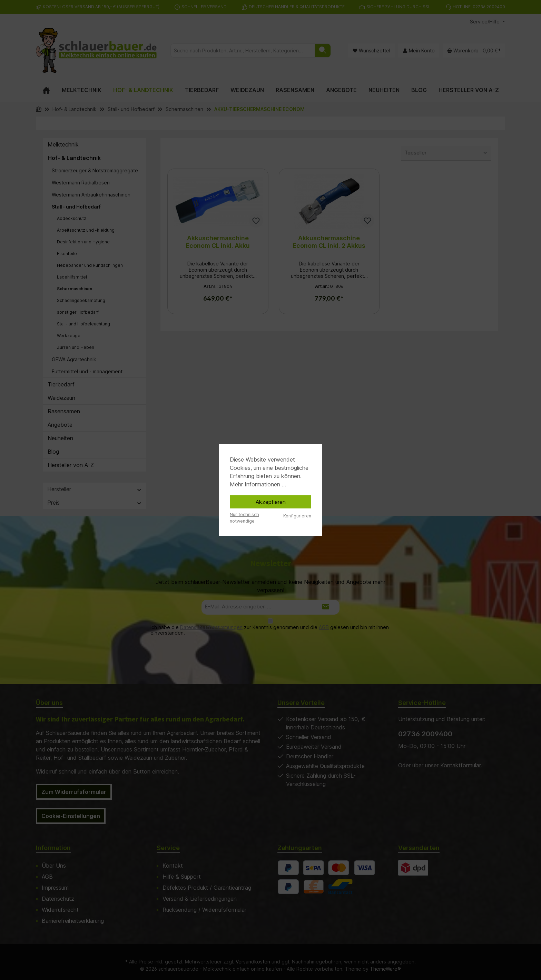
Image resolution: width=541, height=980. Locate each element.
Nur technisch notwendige (244, 518)
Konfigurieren (297, 516)
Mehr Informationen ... (258, 484)
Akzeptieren (271, 502)
